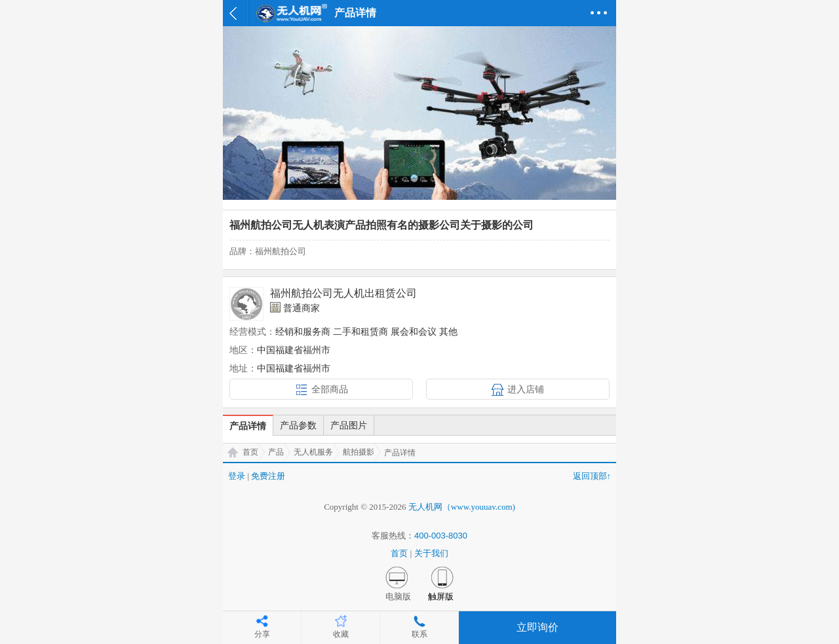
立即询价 (537, 627)
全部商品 (330, 389)
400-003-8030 (441, 536)
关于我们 (431, 553)
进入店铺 (526, 389)
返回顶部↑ (592, 476)
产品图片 (349, 425)
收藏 (341, 634)
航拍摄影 (359, 452)
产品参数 (298, 425)
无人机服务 (313, 452)
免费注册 (268, 476)
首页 (250, 452)
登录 (237, 476)
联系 (419, 634)
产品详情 (248, 426)
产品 (276, 452)
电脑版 (398, 597)
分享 (262, 634)
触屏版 (441, 597)
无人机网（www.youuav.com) (462, 507)
